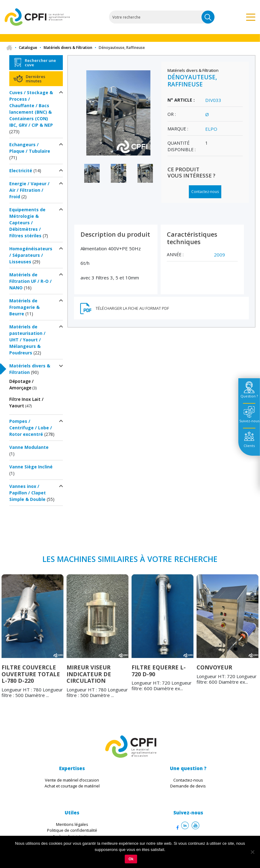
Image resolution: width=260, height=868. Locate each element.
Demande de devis (188, 786)
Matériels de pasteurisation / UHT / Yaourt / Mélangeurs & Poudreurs (27, 340)
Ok (131, 859)
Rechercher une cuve (40, 63)
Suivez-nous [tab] (249, 421)
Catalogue (28, 48)
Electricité (21, 171)
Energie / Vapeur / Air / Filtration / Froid (29, 190)
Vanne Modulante (29, 447)
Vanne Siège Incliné (31, 467)
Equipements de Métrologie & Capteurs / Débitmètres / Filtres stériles (27, 223)
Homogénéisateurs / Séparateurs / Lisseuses (31, 255)
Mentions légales (72, 824)
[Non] (252, 852)
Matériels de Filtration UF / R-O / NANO (30, 281)
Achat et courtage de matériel (72, 786)
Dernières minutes (35, 79)
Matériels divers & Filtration (68, 48)
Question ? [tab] (249, 396)
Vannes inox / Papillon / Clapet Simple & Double (28, 493)
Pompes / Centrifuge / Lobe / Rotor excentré (31, 428)
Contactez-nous (205, 192)
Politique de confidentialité (72, 830)
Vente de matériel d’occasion (72, 780)
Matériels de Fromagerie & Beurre (24, 307)
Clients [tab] (249, 446)
